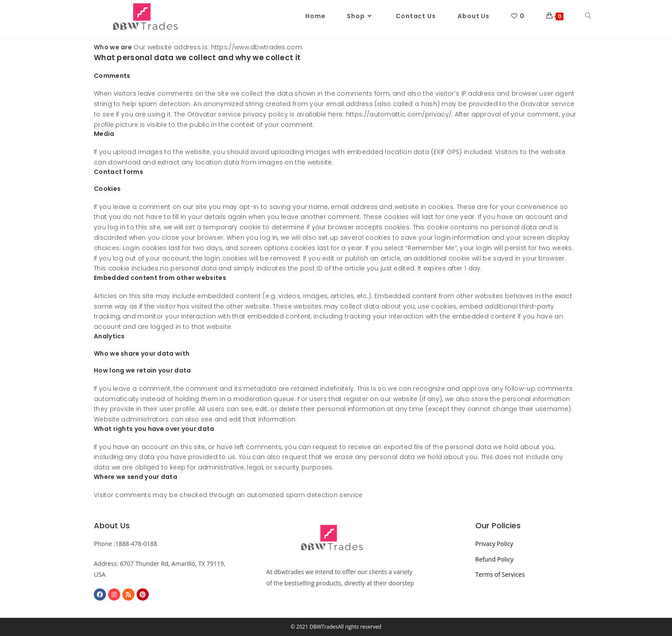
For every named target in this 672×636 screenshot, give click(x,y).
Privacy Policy (494, 544)
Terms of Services (500, 574)
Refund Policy (494, 559)
